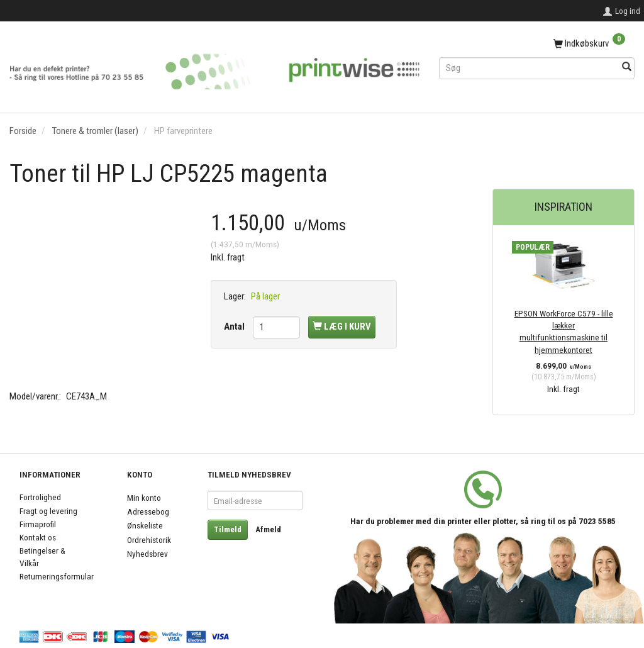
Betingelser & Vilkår (42, 556)
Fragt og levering (48, 511)
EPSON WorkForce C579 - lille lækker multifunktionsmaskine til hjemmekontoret (564, 332)
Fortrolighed (40, 497)
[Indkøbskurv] (537, 44)
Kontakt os (38, 537)
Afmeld (268, 529)
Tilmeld (228, 529)
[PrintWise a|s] (215, 67)
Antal (235, 327)
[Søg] (627, 68)
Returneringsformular (57, 576)
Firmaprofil (38, 524)
